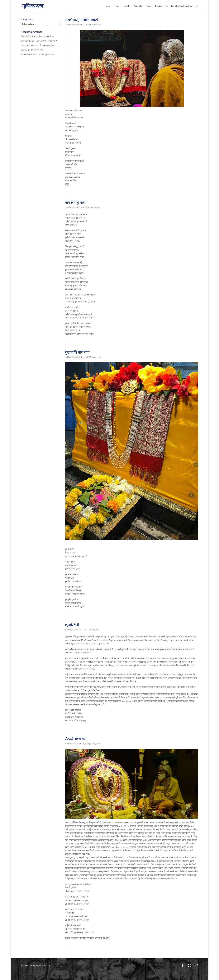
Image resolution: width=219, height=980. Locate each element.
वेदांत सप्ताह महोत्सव (46, 36)
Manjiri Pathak (73, 25)
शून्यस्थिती (72, 625)
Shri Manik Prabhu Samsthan (179, 6)
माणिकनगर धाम (37, 50)
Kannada (138, 6)
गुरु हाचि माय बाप (77, 352)
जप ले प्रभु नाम (75, 202)
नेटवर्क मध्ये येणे (76, 739)
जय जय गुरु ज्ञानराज (46, 54)
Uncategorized (96, 25)
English (159, 6)
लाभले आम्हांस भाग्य (50, 41)
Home (107, 6)
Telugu (149, 6)
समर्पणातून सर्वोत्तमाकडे (82, 20)
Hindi (116, 6)
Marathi (126, 6)
